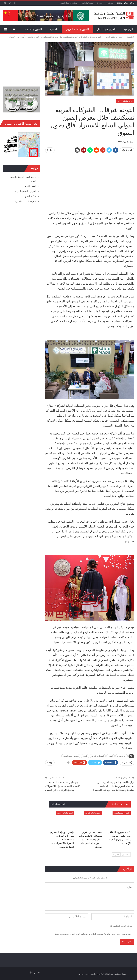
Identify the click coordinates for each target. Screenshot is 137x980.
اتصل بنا (100, 3)
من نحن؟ (109, 3)
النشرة (54, 29)
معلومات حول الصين (68, 3)
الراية (31, 972)
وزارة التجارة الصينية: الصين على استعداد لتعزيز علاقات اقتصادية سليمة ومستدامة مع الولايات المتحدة (114, 786)
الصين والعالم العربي (77, 29)
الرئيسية (128, 29)
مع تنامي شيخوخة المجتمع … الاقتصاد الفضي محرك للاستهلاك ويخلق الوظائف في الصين (63, 786)
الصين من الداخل (106, 29)
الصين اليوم (31, 186)
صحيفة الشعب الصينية (26, 202)
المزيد (38, 29)
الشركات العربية (98, 756)
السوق (111, 756)
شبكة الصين (30, 196)
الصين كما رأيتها (88, 3)
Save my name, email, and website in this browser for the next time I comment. (93, 934)
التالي (116, 854)
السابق (126, 854)
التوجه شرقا (121, 756)
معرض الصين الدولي (71, 756)
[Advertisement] (90, 181)
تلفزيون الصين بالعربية (25, 191)
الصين (85, 756)
